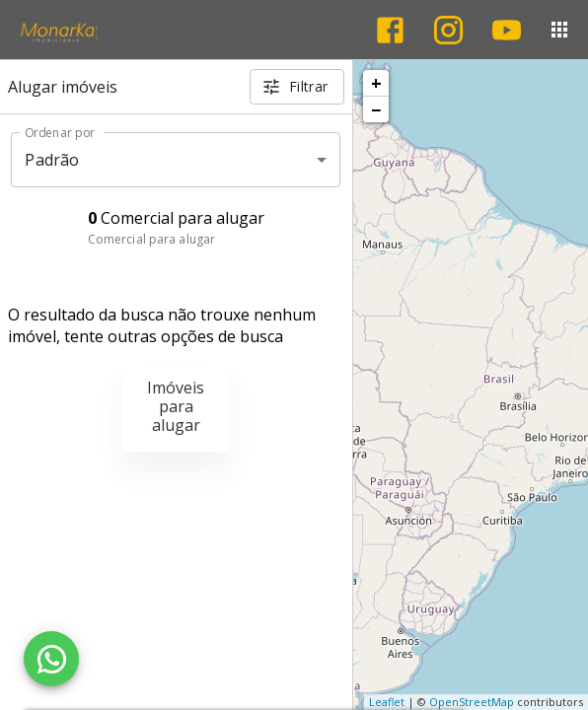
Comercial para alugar (151, 239)
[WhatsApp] (51, 659)
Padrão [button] (52, 160)
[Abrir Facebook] (390, 30)
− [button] (376, 109)
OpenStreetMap (472, 702)
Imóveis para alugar (176, 406)
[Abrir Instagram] (448, 30)
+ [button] (376, 83)
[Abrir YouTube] (507, 30)
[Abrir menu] (559, 30)
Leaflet (387, 702)
